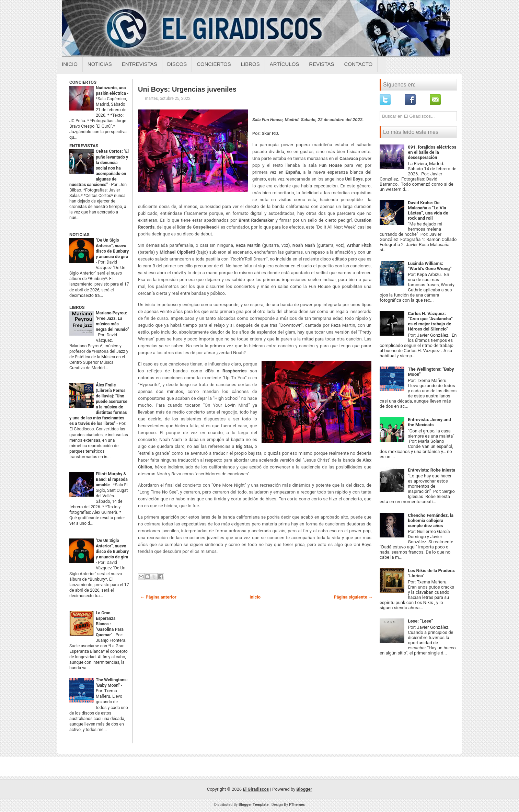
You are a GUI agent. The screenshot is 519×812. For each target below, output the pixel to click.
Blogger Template (254, 805)
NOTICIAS (79, 235)
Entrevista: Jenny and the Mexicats (429, 422)
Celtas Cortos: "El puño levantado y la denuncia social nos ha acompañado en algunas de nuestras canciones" (99, 168)
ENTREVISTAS (84, 146)
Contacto (358, 64)
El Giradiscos (256, 789)
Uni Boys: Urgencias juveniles (187, 89)
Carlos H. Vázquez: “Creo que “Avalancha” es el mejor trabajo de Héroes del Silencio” (430, 321)
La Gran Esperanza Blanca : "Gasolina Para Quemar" (110, 624)
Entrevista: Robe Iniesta (431, 470)
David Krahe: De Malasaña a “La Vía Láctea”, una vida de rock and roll (428, 210)
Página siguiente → (353, 597)
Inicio (70, 64)
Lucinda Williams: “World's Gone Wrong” (430, 266)
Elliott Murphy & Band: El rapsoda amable (112, 479)
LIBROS (77, 307)
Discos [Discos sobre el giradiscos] (177, 64)
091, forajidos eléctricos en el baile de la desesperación (432, 152)
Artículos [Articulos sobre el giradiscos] (285, 64)
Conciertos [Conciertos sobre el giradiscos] (214, 64)
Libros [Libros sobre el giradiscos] (250, 64)
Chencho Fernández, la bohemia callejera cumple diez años (431, 520)
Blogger (304, 789)
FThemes (297, 805)
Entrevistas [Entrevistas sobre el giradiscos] (140, 64)
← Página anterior (158, 597)
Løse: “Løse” (420, 621)
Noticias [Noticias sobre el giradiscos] (100, 64)
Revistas (321, 64)
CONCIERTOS (83, 82)
